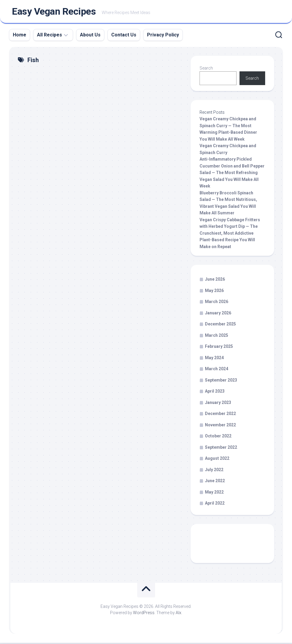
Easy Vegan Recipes (54, 12)
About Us (90, 36)
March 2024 (217, 370)
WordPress (144, 614)
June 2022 (215, 482)
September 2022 (221, 448)
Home (20, 36)
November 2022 (220, 426)
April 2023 (215, 392)
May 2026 (214, 292)
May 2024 (214, 359)
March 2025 (217, 336)
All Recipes (50, 36)
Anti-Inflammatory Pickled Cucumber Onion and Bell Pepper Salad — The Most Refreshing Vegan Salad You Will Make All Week (232, 174)
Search (206, 69)
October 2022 (218, 437)
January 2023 (218, 404)
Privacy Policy (163, 36)
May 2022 (214, 493)
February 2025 (219, 348)
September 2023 (221, 381)
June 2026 (215, 280)
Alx (179, 614)
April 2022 (215, 504)
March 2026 (217, 303)
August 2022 (217, 459)
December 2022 (220, 415)
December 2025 (220, 325)
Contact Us (124, 36)
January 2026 (218, 314)
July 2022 (214, 471)
